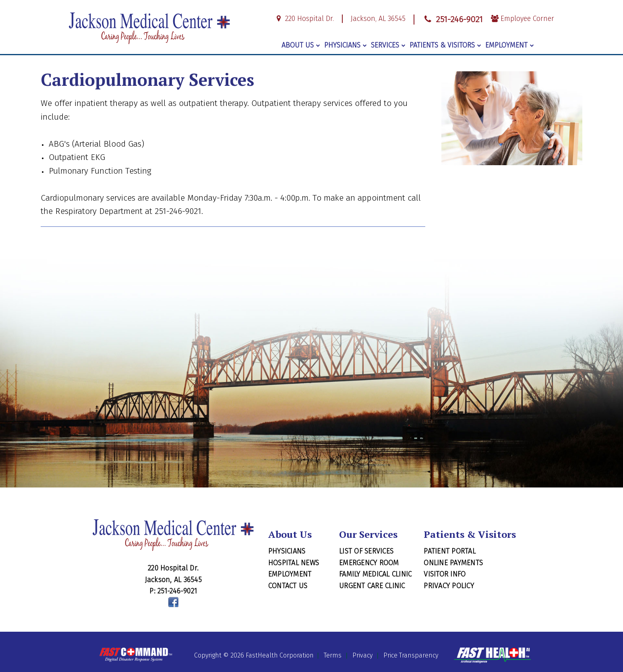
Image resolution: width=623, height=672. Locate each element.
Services (388, 45)
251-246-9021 (453, 19)
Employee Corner (523, 19)
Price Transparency (411, 656)
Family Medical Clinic (375, 574)
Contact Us (288, 586)
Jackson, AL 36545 (378, 19)
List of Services (366, 551)
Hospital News (294, 563)
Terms (333, 656)
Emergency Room (369, 563)
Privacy (362, 656)
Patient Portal (450, 551)
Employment (510, 45)
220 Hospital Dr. (304, 19)
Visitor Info (445, 574)
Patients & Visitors (445, 45)
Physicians (346, 45)
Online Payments (453, 563)
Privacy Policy (449, 586)
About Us (301, 45)
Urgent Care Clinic (372, 586)
